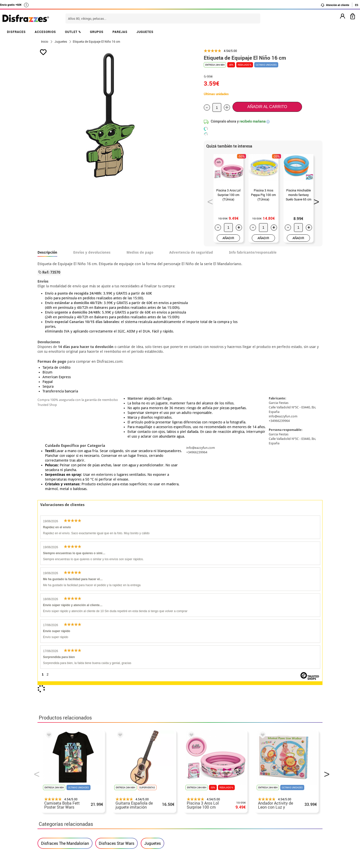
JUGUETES (145, 32)
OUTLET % (73, 32)
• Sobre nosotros (54, 789)
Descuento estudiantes (62, 783)
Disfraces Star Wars (116, 624)
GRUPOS (97, 32)
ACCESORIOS (45, 32)
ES (357, 5)
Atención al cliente (335, 5)
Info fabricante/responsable (253, 252)
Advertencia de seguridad (191, 252)
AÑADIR (228, 238)
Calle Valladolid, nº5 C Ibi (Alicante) (259, 820)
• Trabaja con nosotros (59, 825)
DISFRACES (16, 32)
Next (315, 200)
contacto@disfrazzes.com (262, 795)
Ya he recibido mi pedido (261, 789)
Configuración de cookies (64, 819)
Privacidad (75, 801)
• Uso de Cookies (54, 813)
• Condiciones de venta (59, 795)
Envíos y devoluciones (92, 252)
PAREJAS (120, 32)
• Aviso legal (50, 801)
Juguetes (152, 624)
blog (150, 751)
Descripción (47, 252)
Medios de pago (140, 252)
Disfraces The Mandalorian (65, 624)
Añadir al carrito (267, 107)
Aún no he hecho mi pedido (263, 777)
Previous (208, 200)
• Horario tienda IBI (56, 777)
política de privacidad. (198, 719)
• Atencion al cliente (57, 807)
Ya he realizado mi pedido (262, 783)
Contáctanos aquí (152, 783)
